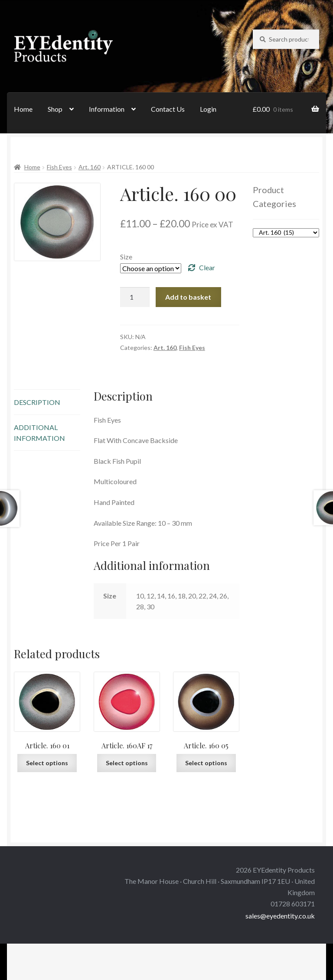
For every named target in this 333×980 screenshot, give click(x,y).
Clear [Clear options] (207, 267)
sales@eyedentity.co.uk (280, 916)
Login (208, 109)
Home (23, 109)
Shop (55, 109)
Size (126, 257)
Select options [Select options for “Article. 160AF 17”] (127, 763)
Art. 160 (90, 167)
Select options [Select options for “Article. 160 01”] (47, 763)
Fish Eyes (59, 167)
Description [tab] (37, 402)
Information (107, 109)
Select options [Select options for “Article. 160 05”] (206, 763)
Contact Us (168, 109)
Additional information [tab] (39, 433)
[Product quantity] (135, 297)
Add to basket (188, 297)
